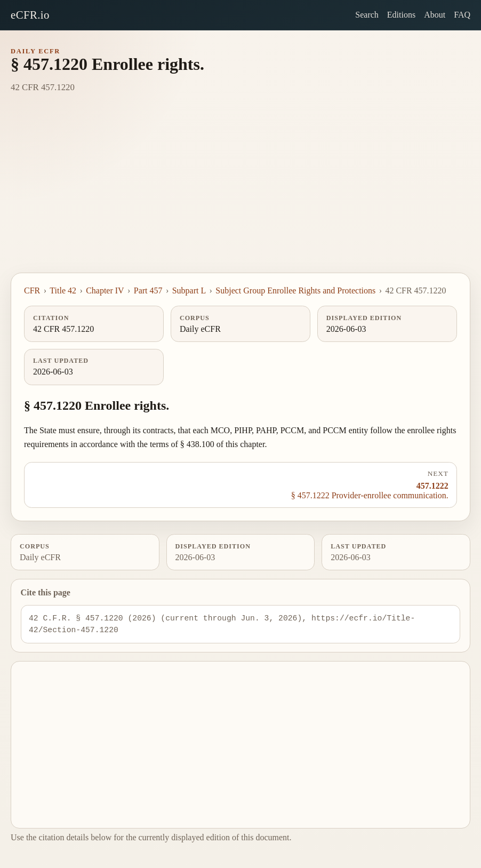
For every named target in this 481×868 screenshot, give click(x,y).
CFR (32, 290)
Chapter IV (105, 290)
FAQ (462, 15)
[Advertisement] (240, 193)
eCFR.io (30, 15)
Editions (401, 15)
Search (367, 15)
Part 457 (148, 290)
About (435, 15)
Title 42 (63, 290)
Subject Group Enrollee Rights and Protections (295, 290)
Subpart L (189, 290)
